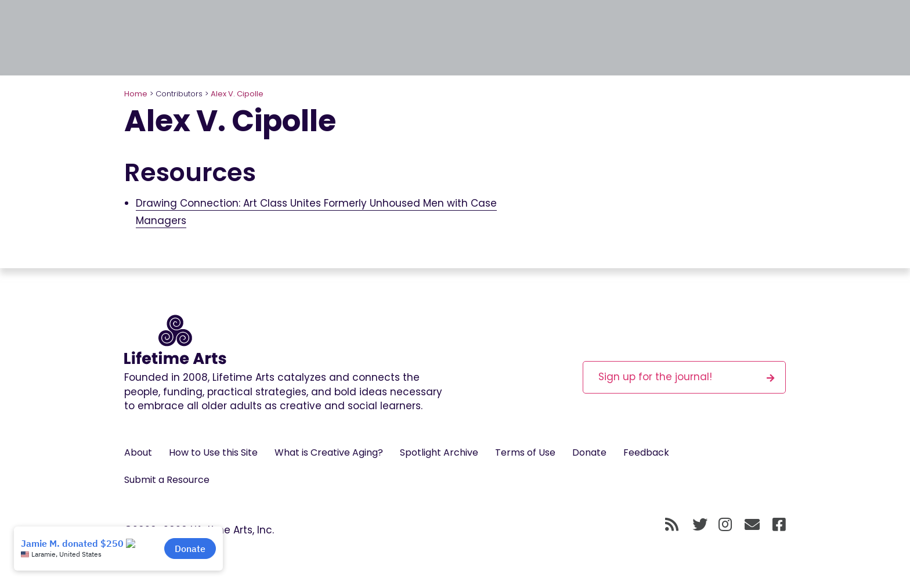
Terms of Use (525, 452)
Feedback (646, 452)
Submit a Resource (167, 480)
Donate (589, 452)
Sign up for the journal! (687, 376)
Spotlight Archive (439, 452)
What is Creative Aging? (329, 452)
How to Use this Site (213, 452)
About (138, 452)
